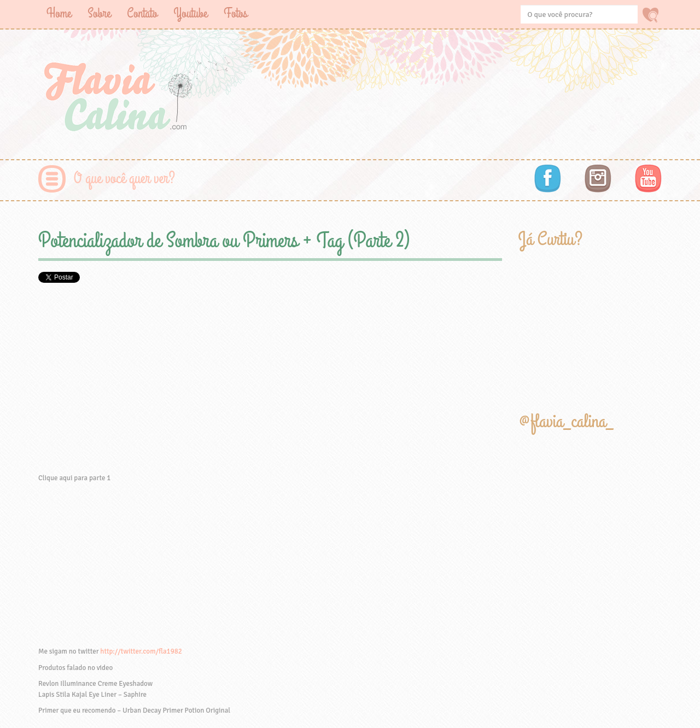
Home (59, 13)
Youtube (190, 13)
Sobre (99, 13)
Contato (142, 13)
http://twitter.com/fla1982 (141, 651)
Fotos (235, 13)
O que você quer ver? (124, 179)
